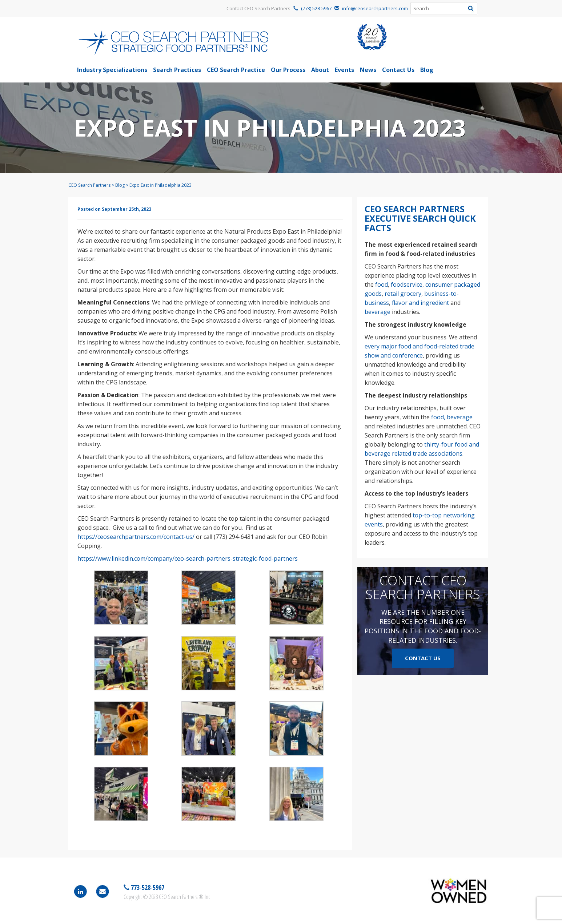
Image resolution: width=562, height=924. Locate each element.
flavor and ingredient (420, 303)
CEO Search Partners (89, 185)
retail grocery (403, 294)
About (320, 70)
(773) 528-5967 (316, 8)
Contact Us (398, 70)
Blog (427, 70)
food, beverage (452, 417)
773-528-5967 (147, 887)
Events (344, 70)
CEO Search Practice (236, 70)
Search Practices (177, 70)
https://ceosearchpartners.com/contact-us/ (136, 537)
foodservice (407, 285)
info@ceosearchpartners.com (375, 8)
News (368, 70)
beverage (378, 312)
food (382, 285)
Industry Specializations (112, 70)
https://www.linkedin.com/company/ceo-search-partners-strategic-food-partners (188, 558)
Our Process (288, 70)
